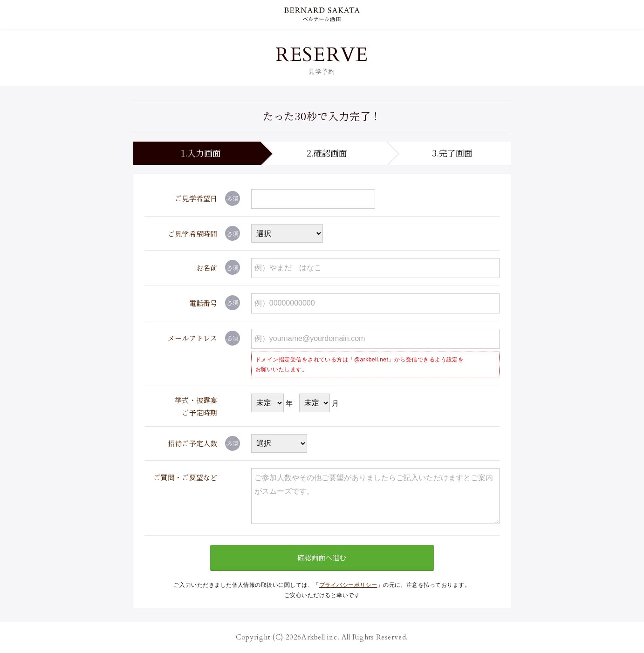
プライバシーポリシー (348, 585)
